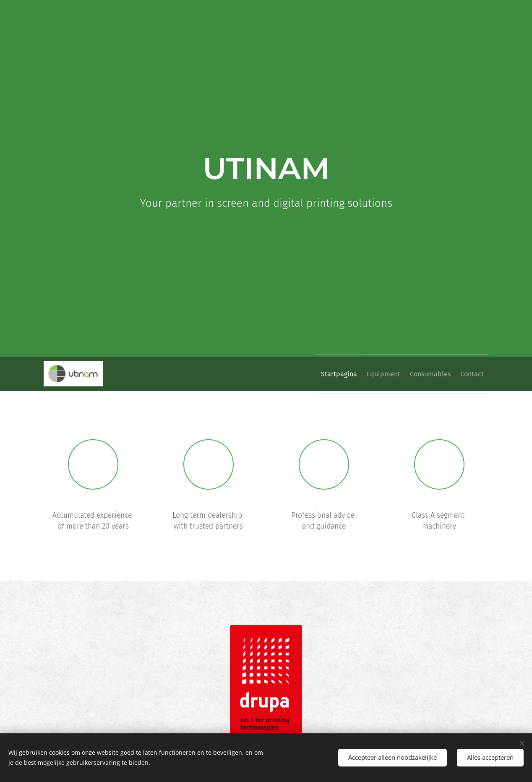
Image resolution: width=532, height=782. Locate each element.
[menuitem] (319, 374)
